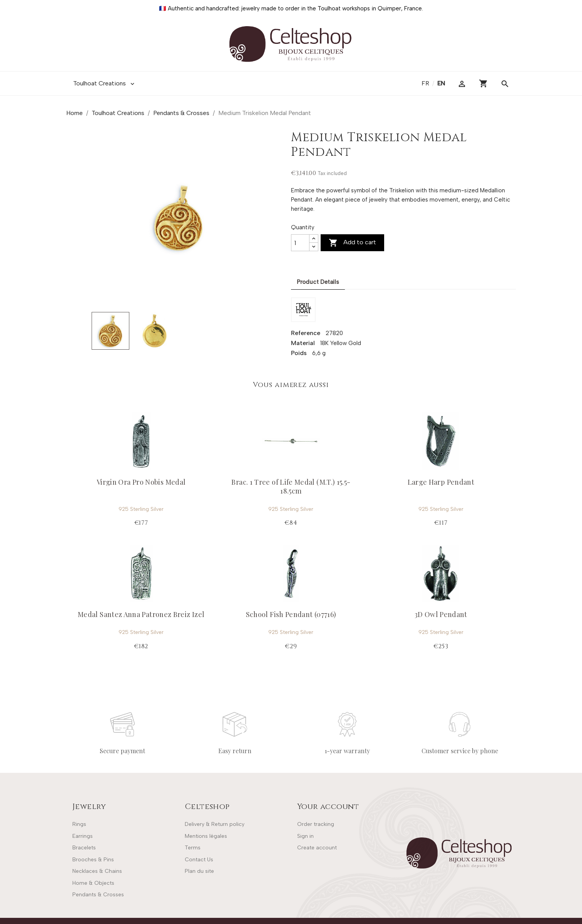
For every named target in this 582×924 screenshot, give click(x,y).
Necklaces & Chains (97, 871)
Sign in (305, 836)
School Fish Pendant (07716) (291, 614)
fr (426, 83)
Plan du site (199, 871)
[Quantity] (300, 243)
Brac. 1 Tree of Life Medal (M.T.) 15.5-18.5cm (291, 486)
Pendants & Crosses (98, 895)
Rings (79, 824)
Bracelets (84, 848)
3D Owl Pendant (441, 614)
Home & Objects (93, 883)
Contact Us (199, 860)
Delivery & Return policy (215, 824)
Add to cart (352, 243)
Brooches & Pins (93, 860)
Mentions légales (206, 836)
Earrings (83, 836)
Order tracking (316, 824)
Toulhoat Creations (105, 83)
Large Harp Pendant (441, 482)
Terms (193, 848)
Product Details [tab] (318, 282)
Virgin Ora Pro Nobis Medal (141, 482)
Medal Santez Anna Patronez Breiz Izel (141, 614)
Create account (317, 848)
